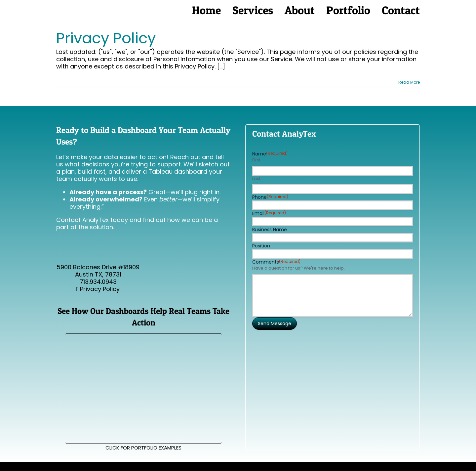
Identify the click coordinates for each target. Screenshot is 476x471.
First (256, 160)
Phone (270, 197)
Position (261, 246)
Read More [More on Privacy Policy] (409, 82)
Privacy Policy (106, 38)
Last (256, 179)
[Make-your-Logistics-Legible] (143, 337)
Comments (276, 262)
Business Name (270, 230)
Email (269, 213)
